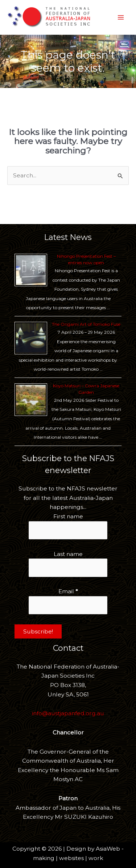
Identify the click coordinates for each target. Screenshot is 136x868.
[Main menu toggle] (121, 17)
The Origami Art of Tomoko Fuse (86, 324)
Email (68, 591)
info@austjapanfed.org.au (68, 713)
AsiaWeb (108, 849)
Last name (68, 554)
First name (68, 516)
